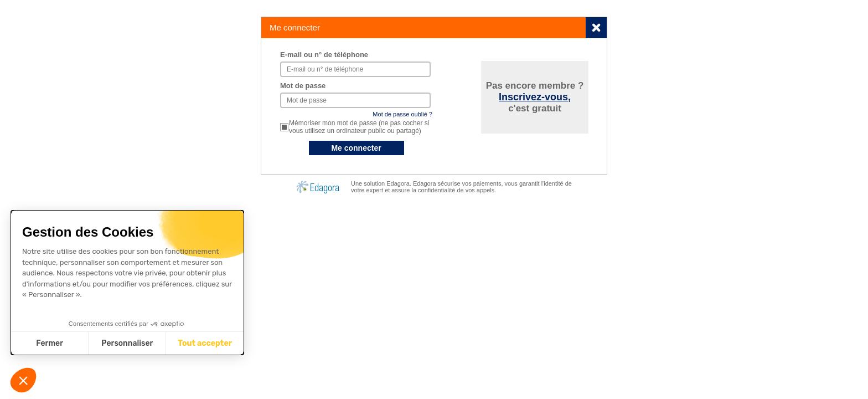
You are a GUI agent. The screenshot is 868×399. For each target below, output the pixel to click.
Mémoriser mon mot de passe (359, 127)
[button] (23, 380)
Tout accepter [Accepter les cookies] (205, 343)
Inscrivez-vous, (535, 97)
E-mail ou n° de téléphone (324, 55)
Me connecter (356, 148)
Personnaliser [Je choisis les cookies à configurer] (127, 343)
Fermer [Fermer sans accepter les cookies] (50, 343)
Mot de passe (303, 86)
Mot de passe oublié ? (402, 114)
